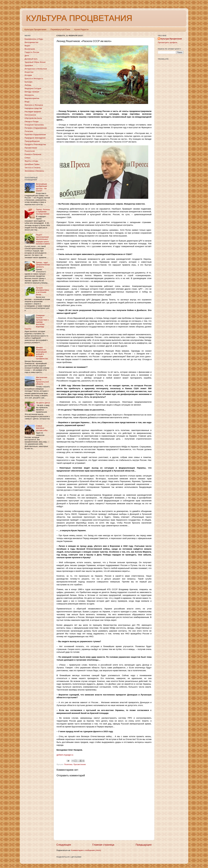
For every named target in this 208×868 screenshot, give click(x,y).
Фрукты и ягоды (31, 161)
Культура (29, 82)
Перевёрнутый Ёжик (60, 29)
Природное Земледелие (35, 138)
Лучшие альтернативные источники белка (43, 291)
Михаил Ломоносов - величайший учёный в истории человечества (42, 353)
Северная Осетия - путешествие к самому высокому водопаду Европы (37, 322)
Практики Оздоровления (35, 135)
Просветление (80, 764)
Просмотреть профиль (168, 42)
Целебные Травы (32, 164)
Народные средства (33, 108)
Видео (27, 46)
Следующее (64, 845)
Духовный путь (31, 59)
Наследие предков (33, 112)
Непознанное (30, 115)
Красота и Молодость (34, 79)
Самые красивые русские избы (42, 428)
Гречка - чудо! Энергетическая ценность (43, 265)
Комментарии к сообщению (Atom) (86, 850)
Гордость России (32, 52)
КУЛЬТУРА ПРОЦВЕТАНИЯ (79, 18)
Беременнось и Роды (34, 39)
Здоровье (29, 65)
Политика (68, 764)
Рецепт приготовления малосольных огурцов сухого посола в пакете (43, 239)
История (28, 75)
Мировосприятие (32, 98)
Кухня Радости (81, 29)
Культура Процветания (35, 29)
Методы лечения (32, 92)
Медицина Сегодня (33, 88)
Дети (27, 56)
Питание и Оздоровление (36, 128)
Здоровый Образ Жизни (35, 62)
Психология (30, 151)
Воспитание (30, 49)
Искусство (29, 72)
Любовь (28, 85)
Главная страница (103, 845)
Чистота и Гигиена (33, 168)
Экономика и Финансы (34, 171)
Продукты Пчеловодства (35, 144)
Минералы (29, 95)
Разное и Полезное (33, 154)
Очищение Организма (34, 125)
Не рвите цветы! (43, 403)
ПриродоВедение (32, 141)
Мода (27, 102)
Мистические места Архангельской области (42, 381)
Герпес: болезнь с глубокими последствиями (43, 212)
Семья (28, 158)
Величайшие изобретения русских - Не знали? (41, 187)
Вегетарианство (32, 42)
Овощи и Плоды (32, 121)
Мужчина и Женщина (34, 105)
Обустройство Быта (33, 118)
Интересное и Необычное (36, 69)
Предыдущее (144, 845)
